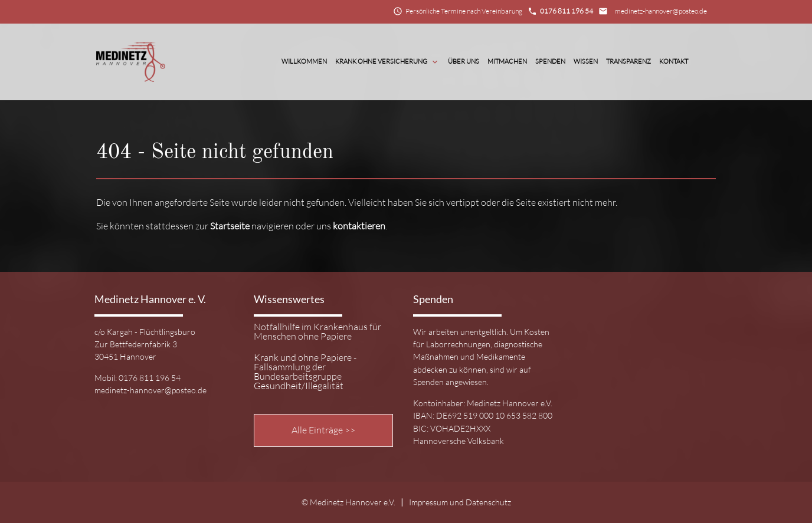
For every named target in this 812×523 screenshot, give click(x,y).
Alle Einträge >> (323, 430)
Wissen (586, 61)
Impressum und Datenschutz (460, 502)
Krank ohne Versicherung (387, 62)
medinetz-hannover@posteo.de (661, 11)
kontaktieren (359, 226)
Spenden (550, 61)
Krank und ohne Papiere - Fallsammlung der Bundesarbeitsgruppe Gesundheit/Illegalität (305, 372)
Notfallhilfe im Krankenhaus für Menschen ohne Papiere (317, 332)
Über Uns (464, 61)
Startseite (230, 226)
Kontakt (674, 61)
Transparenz (628, 61)
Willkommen (304, 61)
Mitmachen (507, 61)
